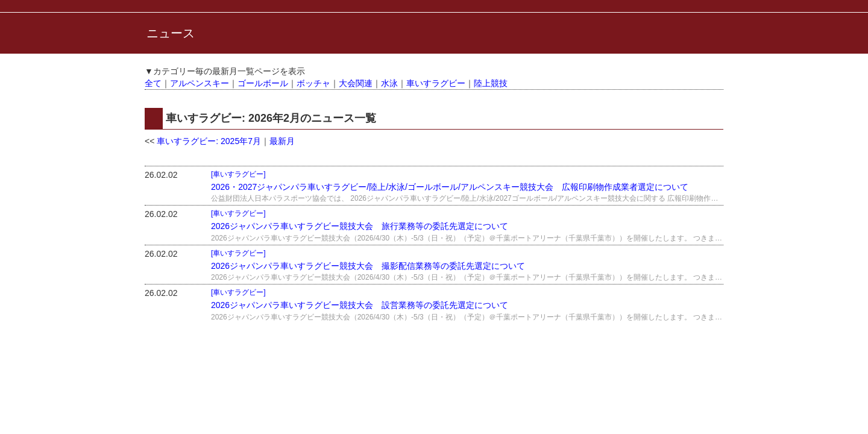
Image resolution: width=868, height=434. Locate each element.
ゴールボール (263, 83)
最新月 (282, 141)
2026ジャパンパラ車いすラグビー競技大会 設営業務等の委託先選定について (360, 305)
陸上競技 (491, 83)
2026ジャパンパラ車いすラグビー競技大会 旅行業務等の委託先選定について (360, 226)
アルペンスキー (200, 83)
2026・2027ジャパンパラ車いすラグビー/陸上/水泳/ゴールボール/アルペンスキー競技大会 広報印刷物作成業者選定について (450, 187)
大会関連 (356, 83)
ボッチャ (313, 83)
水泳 (389, 83)
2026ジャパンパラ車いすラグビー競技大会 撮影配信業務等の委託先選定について (368, 266)
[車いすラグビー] (238, 174)
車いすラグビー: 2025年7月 (209, 141)
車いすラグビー (436, 83)
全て (153, 83)
